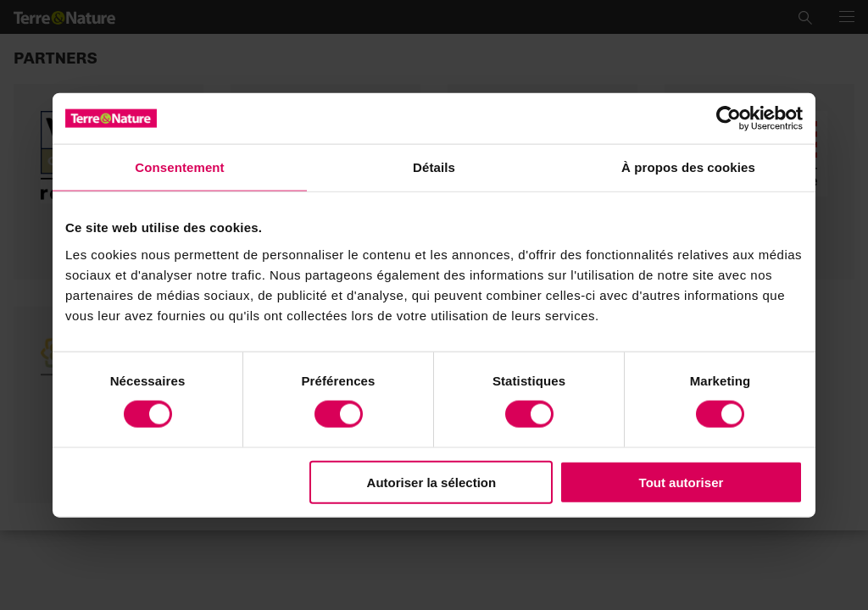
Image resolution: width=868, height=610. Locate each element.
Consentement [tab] (179, 167)
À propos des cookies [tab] (688, 167)
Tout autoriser (682, 482)
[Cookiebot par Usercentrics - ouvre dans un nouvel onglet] (729, 119)
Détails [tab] (434, 167)
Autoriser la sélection (432, 482)
